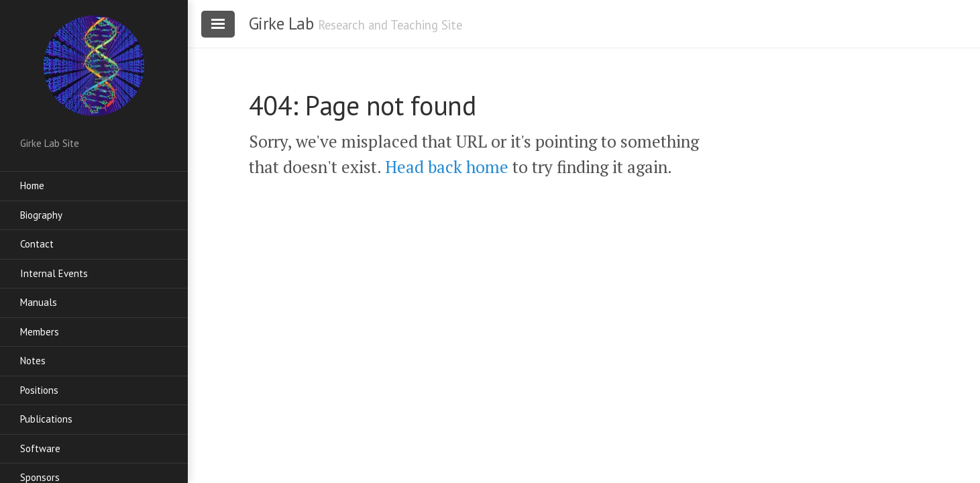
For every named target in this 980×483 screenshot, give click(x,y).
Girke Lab (281, 23)
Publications (46, 419)
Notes (33, 361)
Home (32, 185)
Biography (41, 215)
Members (40, 332)
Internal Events (54, 273)
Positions (39, 390)
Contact (37, 244)
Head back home (447, 167)
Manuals (39, 302)
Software (40, 448)
